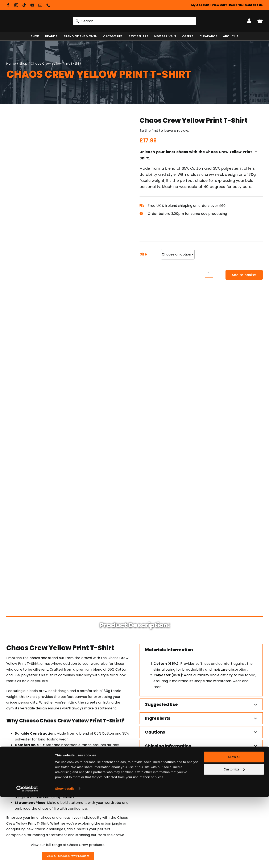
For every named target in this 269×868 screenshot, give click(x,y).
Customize (234, 840)
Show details (65, 860)
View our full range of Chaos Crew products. (68, 527)
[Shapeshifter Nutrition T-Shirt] (35, 646)
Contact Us (254, 5)
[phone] (48, 5)
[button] (201, 332)
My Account (200, 5)
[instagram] (16, 5)
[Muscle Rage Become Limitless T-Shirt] (101, 646)
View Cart (219, 5)
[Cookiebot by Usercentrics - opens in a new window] (27, 860)
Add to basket (244, 275)
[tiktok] (24, 5)
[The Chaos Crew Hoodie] (168, 646)
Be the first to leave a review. (164, 131)
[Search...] (134, 21)
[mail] (40, 5)
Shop (23, 63)
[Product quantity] (209, 274)
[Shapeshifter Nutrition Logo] (32, 16)
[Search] (77, 21)
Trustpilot (15, 560)
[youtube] (32, 5)
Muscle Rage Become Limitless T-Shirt (101, 701)
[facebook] (8, 5)
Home (11, 63)
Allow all (234, 828)
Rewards (236, 5)
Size (143, 254)
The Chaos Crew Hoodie (168, 701)
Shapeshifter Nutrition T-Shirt (35, 701)
